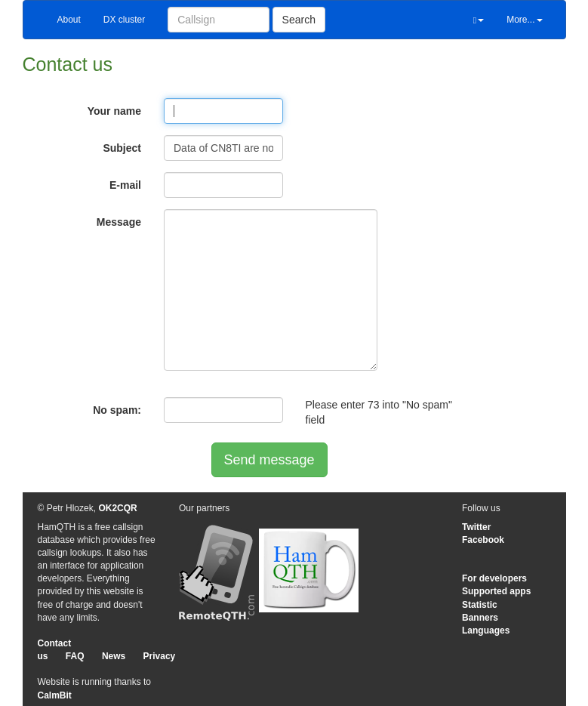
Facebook (483, 540)
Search (299, 20)
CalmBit (55, 695)
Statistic (480, 605)
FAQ (75, 656)
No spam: (117, 410)
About (69, 20)
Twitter (476, 527)
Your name (114, 111)
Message (119, 222)
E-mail (125, 185)
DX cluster (124, 20)
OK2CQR (117, 508)
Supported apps (496, 591)
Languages (486, 630)
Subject (122, 148)
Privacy (160, 656)
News (114, 656)
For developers (494, 578)
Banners (480, 618)
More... (524, 20)
